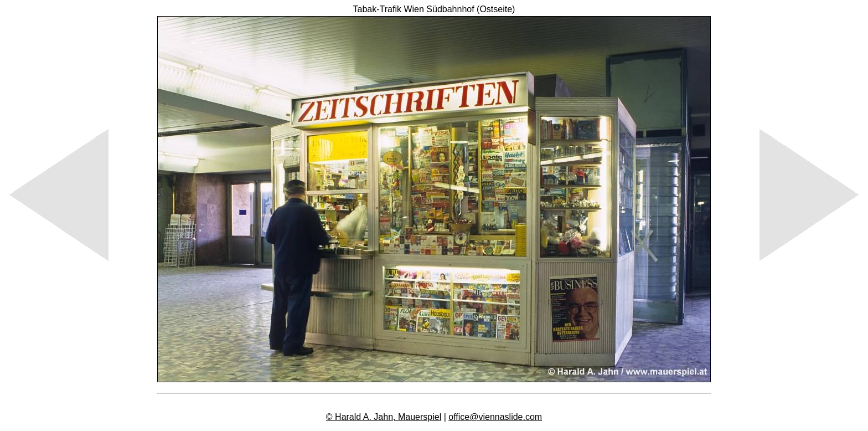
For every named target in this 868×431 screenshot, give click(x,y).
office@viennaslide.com (495, 417)
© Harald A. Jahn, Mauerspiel (384, 417)
